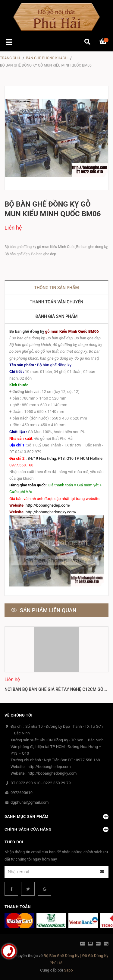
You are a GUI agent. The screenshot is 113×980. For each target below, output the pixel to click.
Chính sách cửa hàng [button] (56, 829)
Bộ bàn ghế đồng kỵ (27, 331)
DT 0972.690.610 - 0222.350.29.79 (41, 783)
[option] (56, 660)
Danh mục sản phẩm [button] (56, 817)
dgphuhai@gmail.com (30, 802)
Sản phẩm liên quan (48, 610)
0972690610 (22, 793)
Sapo (68, 970)
